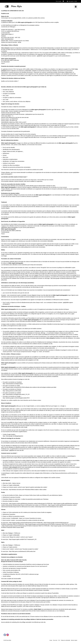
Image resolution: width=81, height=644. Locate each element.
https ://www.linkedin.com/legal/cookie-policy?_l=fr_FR (16, 394)
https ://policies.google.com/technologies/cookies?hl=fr (16, 398)
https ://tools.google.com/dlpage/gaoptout (13, 436)
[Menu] (76, 7)
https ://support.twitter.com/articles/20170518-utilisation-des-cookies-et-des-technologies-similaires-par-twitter (30, 387)
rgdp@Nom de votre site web (16, 450)
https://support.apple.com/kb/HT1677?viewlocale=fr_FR (23, 539)
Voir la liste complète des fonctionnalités (11, 579)
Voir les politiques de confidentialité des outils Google (14, 427)
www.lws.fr (11, 30)
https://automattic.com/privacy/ (53, 245)
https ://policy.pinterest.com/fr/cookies (12, 391)
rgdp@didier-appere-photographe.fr (45, 56)
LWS (6, 30)
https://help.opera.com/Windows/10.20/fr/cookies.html (22, 551)
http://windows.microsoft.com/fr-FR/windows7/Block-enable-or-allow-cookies (28, 490)
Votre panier (72, 1)
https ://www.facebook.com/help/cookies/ (13, 384)
